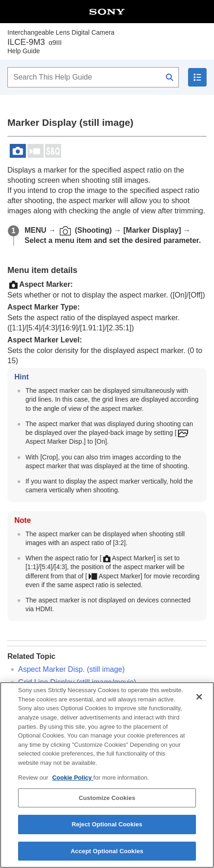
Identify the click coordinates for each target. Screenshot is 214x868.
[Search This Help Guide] (93, 77)
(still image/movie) (77, 682)
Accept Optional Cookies (107, 858)
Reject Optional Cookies (107, 831)
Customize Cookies (107, 805)
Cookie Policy (73, 784)
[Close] (199, 704)
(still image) (71, 669)
